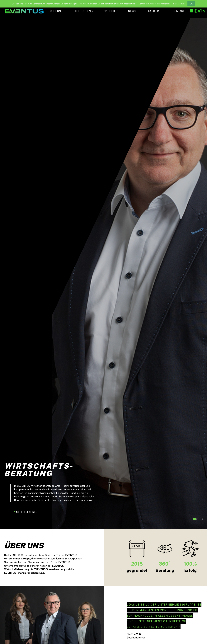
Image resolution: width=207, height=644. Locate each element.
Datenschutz (179, 4)
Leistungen (83, 11)
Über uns (56, 11)
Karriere (154, 11)
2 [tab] (198, 519)
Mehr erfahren (27, 512)
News (132, 11)
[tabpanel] (103, 271)
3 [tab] (201, 519)
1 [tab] (195, 519)
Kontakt (179, 11)
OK (191, 4)
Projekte (110, 11)
